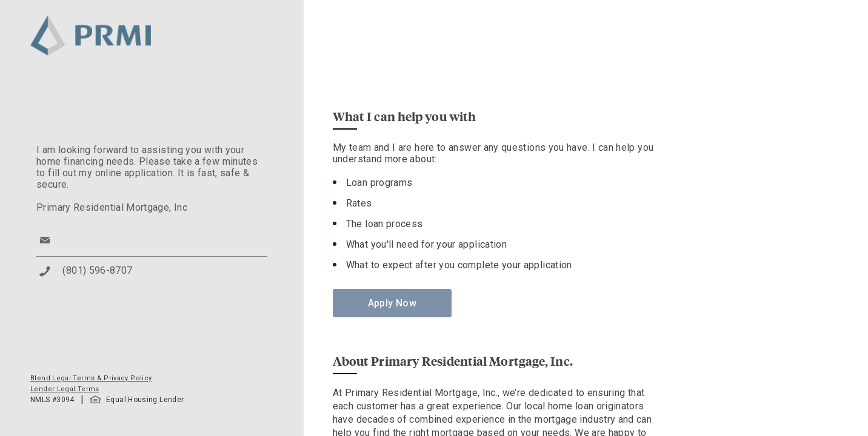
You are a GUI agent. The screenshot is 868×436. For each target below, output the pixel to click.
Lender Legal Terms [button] (65, 389)
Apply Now (392, 303)
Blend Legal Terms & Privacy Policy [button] (91, 378)
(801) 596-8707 (97, 270)
